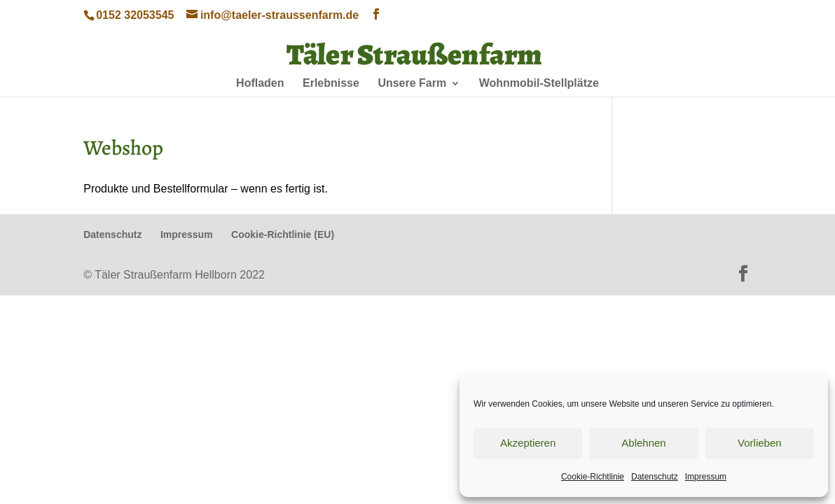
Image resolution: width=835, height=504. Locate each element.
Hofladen (260, 84)
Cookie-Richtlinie (593, 477)
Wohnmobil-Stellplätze (539, 84)
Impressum (706, 477)
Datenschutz (655, 477)
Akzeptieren (528, 443)
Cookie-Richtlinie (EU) (283, 234)
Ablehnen (643, 443)
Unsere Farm (412, 84)
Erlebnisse (331, 84)
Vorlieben (760, 443)
